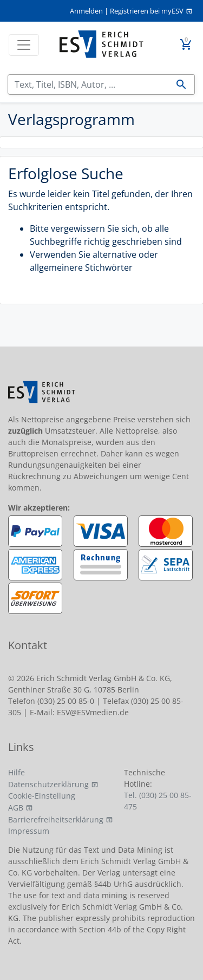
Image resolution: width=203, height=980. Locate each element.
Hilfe (17, 772)
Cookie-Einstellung (42, 796)
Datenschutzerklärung (48, 784)
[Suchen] (88, 84)
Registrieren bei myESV (147, 11)
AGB (16, 808)
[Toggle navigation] (24, 45)
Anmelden (86, 11)
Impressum (29, 831)
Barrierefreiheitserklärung (56, 819)
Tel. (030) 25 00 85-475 (158, 801)
